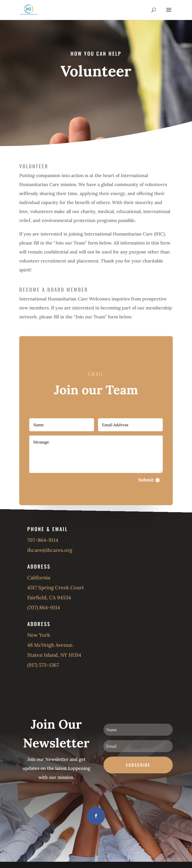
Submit (141, 475)
